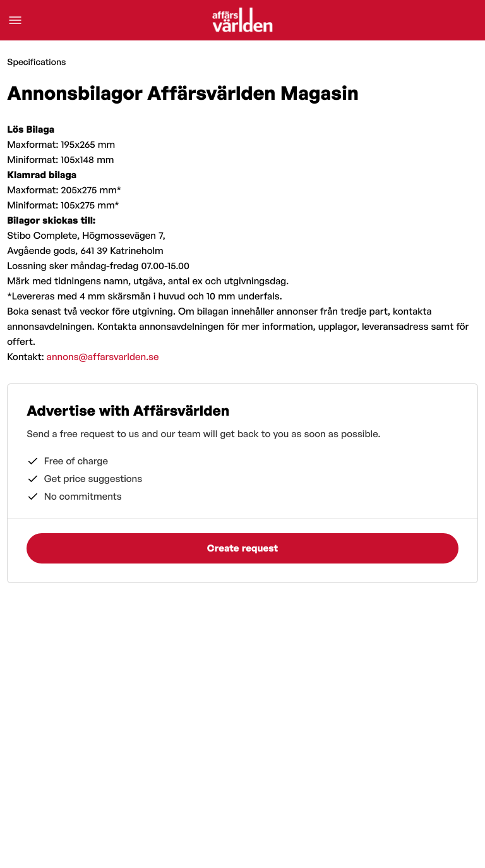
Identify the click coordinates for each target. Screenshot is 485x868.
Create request (242, 548)
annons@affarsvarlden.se (103, 357)
